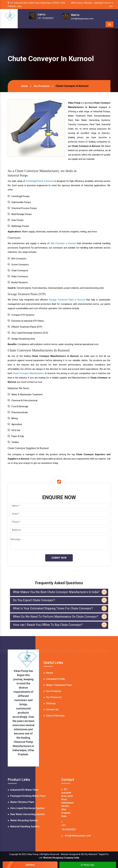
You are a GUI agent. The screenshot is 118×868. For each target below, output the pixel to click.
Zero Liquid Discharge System (26, 808)
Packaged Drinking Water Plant (27, 796)
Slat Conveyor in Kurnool (63, 243)
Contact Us (51, 709)
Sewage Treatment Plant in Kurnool (67, 300)
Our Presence (42, 86)
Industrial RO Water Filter (23, 790)
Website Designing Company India (61, 858)
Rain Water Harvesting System (26, 814)
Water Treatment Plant (58, 685)
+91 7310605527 (69, 827)
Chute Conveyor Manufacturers (28, 373)
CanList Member (54, 716)
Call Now (30, 865)
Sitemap (50, 703)
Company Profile (54, 679)
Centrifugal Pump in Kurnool (40, 181)
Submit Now (59, 558)
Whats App (88, 865)
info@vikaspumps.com (78, 836)
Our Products (52, 691)
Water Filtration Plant (21, 802)
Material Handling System (24, 826)
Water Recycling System (23, 820)
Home (24, 86)
